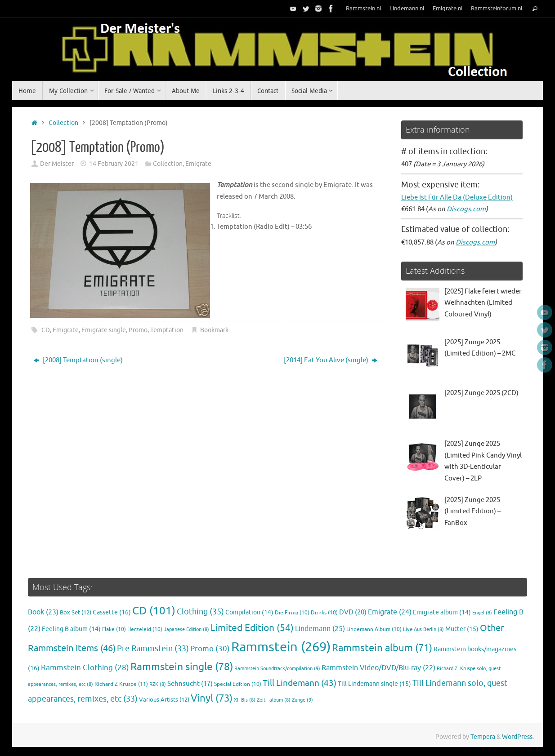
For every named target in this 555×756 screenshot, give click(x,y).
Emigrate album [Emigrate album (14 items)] (442, 612)
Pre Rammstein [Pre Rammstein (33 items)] (153, 649)
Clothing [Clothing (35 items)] (200, 612)
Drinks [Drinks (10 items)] (324, 613)
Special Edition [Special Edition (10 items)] (238, 684)
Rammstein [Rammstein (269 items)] (281, 647)
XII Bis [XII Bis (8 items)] (245, 700)
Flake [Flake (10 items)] (114, 629)
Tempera (483, 737)
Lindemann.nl (407, 9)
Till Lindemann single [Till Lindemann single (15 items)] (374, 684)
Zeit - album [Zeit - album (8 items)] (274, 700)
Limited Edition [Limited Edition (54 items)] (252, 628)
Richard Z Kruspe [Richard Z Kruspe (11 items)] (121, 684)
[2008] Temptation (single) (78, 360)
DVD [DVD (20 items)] (353, 612)
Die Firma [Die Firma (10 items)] (292, 613)
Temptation (167, 330)
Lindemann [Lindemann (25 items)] (320, 629)
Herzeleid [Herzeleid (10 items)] (145, 629)
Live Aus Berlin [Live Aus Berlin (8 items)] (423, 629)
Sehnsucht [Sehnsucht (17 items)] (190, 684)
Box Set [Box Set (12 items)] (76, 613)
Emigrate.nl (448, 9)
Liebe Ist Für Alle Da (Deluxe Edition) (457, 198)
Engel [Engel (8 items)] (482, 613)
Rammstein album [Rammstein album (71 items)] (382, 648)
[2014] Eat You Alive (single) (331, 360)
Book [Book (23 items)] (43, 612)
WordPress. (518, 737)
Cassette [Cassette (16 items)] (112, 612)
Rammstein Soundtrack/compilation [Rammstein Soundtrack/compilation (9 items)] (277, 668)
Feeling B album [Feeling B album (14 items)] (71, 629)
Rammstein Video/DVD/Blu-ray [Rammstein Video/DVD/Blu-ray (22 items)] (378, 668)
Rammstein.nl (364, 9)
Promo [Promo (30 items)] (210, 649)
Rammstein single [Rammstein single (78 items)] (182, 667)
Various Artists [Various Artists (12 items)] (164, 700)
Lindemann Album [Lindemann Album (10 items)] (374, 629)
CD (46, 330)
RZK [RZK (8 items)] (158, 684)
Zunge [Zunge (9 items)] (302, 700)
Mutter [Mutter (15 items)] (462, 629)
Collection (63, 123)
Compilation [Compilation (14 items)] (249, 612)
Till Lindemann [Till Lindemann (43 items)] (300, 683)
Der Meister (57, 164)
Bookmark (214, 330)
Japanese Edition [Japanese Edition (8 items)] (186, 629)
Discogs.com (466, 209)
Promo (138, 330)
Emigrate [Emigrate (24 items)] (390, 612)
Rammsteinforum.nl (497, 9)
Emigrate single (104, 330)
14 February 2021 (114, 164)
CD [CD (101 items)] (154, 611)
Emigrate (198, 164)
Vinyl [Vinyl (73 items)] (212, 698)
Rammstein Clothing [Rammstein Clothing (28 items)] (85, 668)
